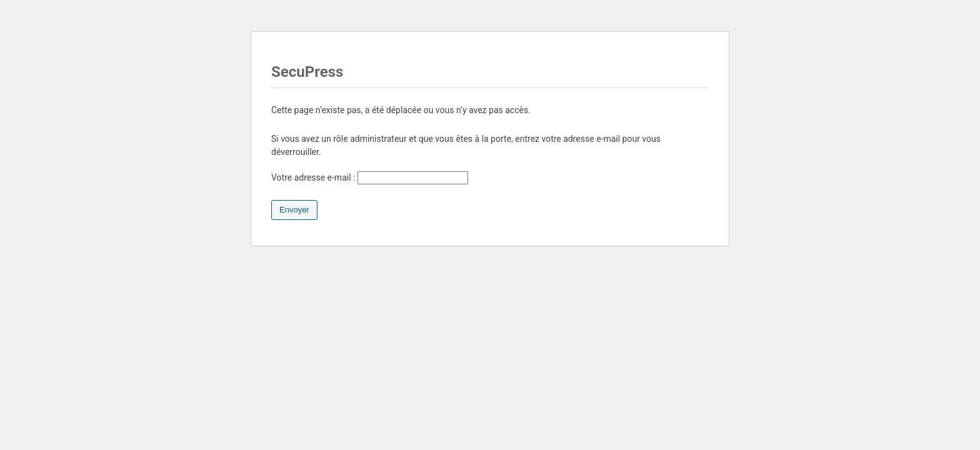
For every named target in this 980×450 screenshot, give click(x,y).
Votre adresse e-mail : (370, 177)
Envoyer (294, 210)
